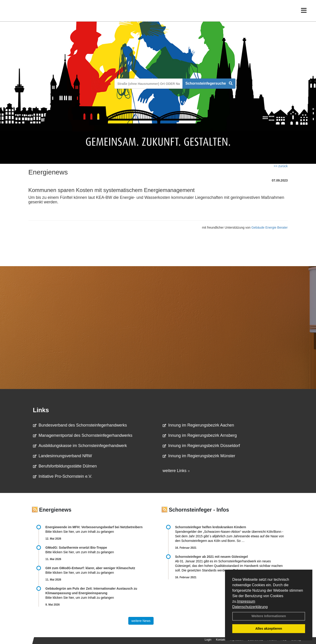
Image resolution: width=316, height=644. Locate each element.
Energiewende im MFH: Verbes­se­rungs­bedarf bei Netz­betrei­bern (94, 527)
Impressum (246, 601)
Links (41, 410)
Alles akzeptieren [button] (269, 629)
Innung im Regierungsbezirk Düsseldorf (201, 446)
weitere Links (176, 471)
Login (208, 640)
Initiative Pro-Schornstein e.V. (63, 476)
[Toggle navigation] (304, 13)
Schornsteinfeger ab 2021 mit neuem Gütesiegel (212, 557)
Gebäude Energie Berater (270, 227)
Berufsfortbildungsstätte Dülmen (65, 466)
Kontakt (221, 640)
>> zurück (281, 166)
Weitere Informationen (269, 616)
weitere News (141, 621)
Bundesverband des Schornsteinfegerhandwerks (80, 425)
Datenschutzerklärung (250, 607)
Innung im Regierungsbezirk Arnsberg (200, 435)
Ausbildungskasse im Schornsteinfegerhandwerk (80, 446)
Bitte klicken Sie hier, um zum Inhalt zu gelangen (80, 532)
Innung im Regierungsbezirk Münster (199, 456)
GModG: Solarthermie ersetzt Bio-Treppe (76, 548)
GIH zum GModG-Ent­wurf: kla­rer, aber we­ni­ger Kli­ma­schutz (90, 568)
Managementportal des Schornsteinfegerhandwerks (83, 435)
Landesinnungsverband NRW (63, 456)
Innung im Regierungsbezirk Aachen (198, 425)
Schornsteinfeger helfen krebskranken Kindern (211, 527)
